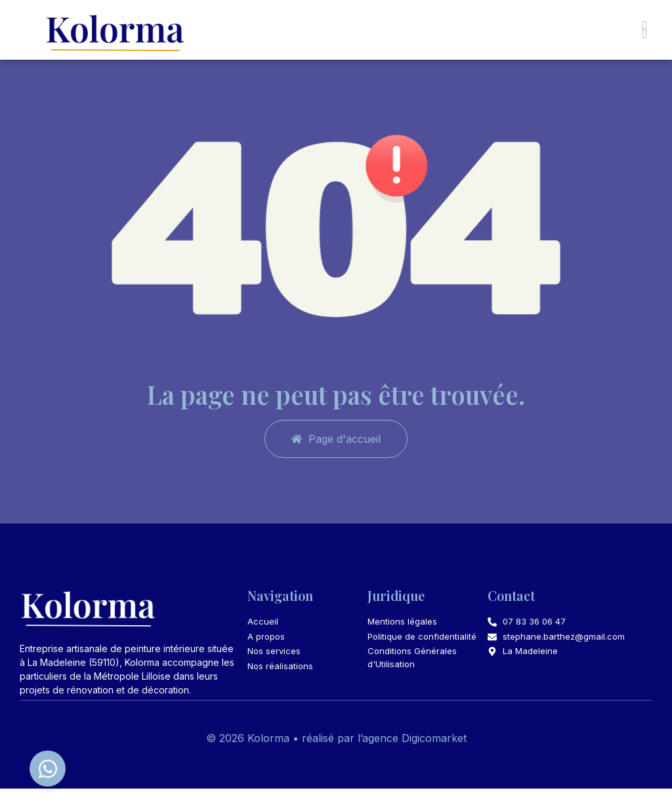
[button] (645, 33)
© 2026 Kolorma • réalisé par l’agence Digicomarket (336, 753)
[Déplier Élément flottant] (48, 769)
